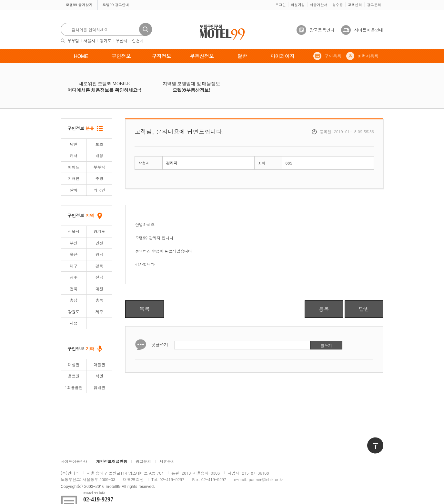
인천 (99, 243)
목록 (145, 309)
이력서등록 (368, 56)
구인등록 (333, 56)
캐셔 (74, 155)
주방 (99, 178)
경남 (99, 254)
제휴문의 (167, 461)
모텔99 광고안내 (116, 5)
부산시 (122, 40)
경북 (99, 266)
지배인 (74, 178)
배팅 (99, 155)
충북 (99, 300)
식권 (99, 376)
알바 (74, 190)
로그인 (281, 5)
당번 (74, 144)
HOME (81, 56)
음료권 (74, 376)
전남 (99, 277)
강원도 (74, 312)
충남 (74, 300)
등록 (324, 309)
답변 (364, 309)
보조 (99, 144)
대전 (99, 289)
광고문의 (374, 5)
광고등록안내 (322, 30)
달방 (242, 56)
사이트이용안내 (369, 30)
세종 (74, 323)
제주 (99, 312)
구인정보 (121, 56)
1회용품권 (74, 387)
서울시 (89, 40)
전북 (74, 289)
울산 (74, 254)
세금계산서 (319, 5)
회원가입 (298, 5)
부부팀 (73, 40)
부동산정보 (202, 56)
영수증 (338, 5)
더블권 (99, 364)
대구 (74, 266)
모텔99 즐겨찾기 (79, 5)
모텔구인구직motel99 (218, 25)
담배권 (99, 387)
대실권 (74, 364)
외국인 (99, 190)
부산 (74, 243)
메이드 (74, 167)
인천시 (138, 40)
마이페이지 (283, 56)
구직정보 (162, 56)
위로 (371, 440)
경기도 (106, 40)
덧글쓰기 (160, 344)
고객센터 (355, 5)
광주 (74, 277)
